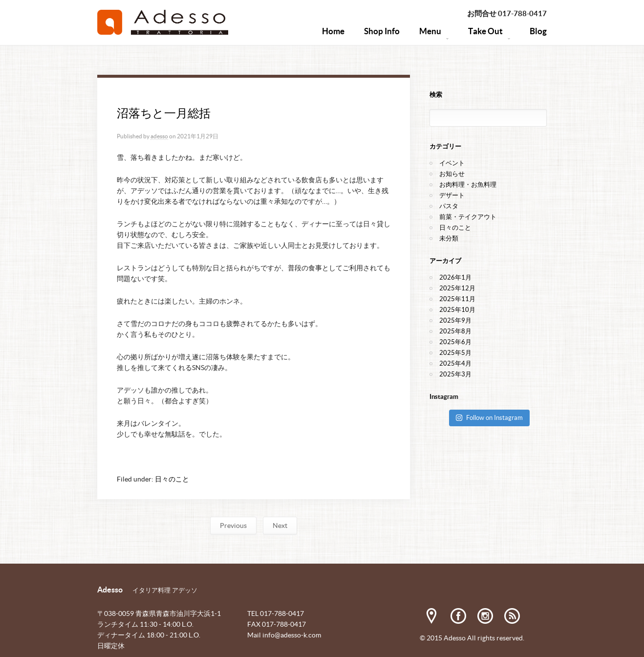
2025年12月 (457, 288)
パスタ (449, 206)
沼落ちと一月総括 (164, 113)
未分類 (449, 238)
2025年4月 (455, 363)
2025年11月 (457, 299)
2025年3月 (455, 374)
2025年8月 (455, 331)
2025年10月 (457, 310)
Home (333, 31)
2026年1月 (455, 277)
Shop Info (382, 31)
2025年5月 (455, 353)
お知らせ (452, 174)
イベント (452, 163)
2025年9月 (455, 320)
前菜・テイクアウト (468, 217)
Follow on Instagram (489, 418)
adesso (159, 136)
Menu (434, 36)
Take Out (489, 36)
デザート (452, 195)
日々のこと (172, 479)
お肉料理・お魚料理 (468, 185)
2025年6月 (455, 342)
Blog (538, 31)
